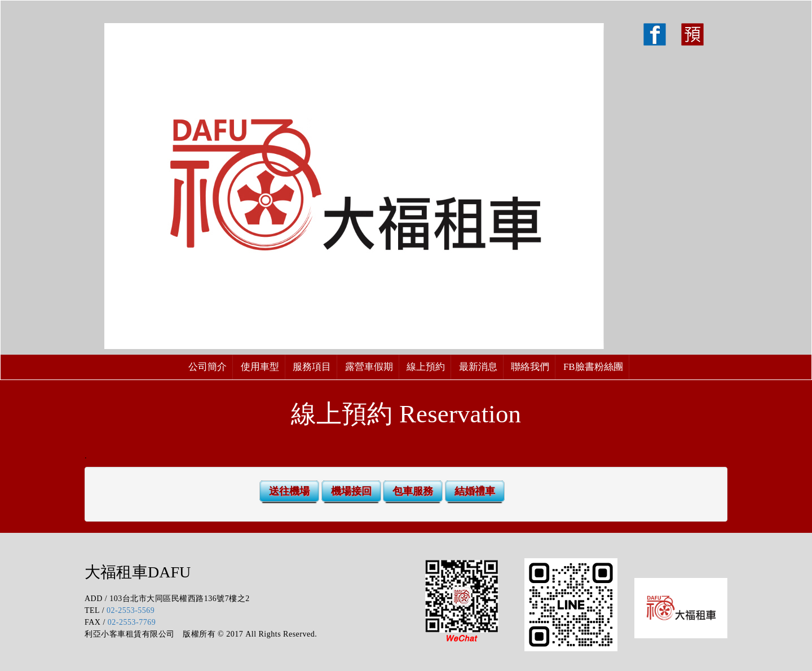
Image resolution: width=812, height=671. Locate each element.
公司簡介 (208, 367)
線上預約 (426, 367)
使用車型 (260, 367)
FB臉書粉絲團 (593, 367)
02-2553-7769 (132, 622)
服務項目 (312, 367)
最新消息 (478, 367)
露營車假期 (369, 367)
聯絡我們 (530, 367)
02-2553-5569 (131, 610)
